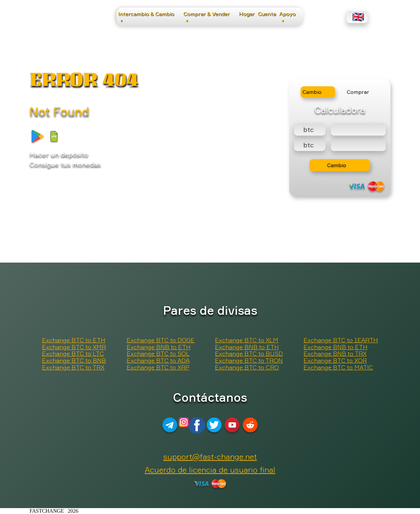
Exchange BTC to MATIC (338, 368)
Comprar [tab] (358, 92)
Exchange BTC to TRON (249, 361)
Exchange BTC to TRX (73, 368)
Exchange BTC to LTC (73, 354)
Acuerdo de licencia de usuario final (210, 470)
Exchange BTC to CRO (247, 368)
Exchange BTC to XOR (335, 361)
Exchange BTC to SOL (158, 354)
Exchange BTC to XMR (74, 347)
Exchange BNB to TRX (335, 354)
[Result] (358, 145)
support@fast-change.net (210, 457)
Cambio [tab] (312, 92)
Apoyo (287, 17)
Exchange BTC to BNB (74, 361)
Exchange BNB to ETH (159, 347)
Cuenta (267, 14)
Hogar (247, 14)
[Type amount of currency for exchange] (358, 129)
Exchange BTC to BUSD (249, 354)
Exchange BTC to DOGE (161, 340)
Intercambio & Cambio (146, 17)
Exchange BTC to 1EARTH (341, 340)
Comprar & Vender (207, 17)
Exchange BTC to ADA (158, 361)
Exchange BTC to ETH (74, 340)
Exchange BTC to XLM (247, 340)
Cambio (337, 165)
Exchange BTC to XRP (158, 368)
